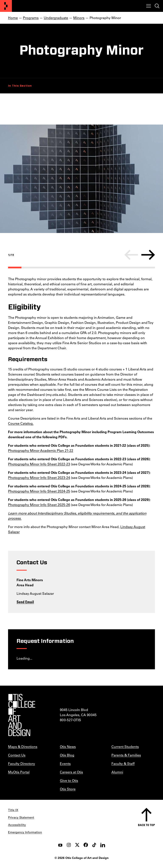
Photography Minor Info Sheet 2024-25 (39, 491)
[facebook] (86, 845)
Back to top (146, 825)
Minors (79, 18)
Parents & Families (126, 755)
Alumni (117, 772)
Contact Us (17, 755)
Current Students (125, 747)
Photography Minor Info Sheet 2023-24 (39, 478)
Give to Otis (69, 780)
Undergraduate (56, 18)
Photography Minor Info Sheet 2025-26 (39, 505)
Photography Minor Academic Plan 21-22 (41, 450)
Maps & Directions (23, 747)
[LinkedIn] (103, 845)
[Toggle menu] (149, 6)
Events (65, 763)
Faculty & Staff (123, 763)
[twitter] (77, 845)
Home (13, 18)
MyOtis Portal (19, 772)
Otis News (68, 747)
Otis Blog (67, 755)
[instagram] (69, 845)
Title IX (13, 810)
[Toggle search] (157, 6)
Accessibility (17, 825)
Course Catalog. (21, 423)
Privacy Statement (21, 817)
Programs (31, 18)
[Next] (148, 255)
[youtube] (60, 845)
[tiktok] (94, 845)
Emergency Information (25, 832)
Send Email (25, 602)
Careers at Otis (71, 772)
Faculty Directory (22, 763)
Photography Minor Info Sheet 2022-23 (39, 464)
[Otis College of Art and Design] (6, 6)
